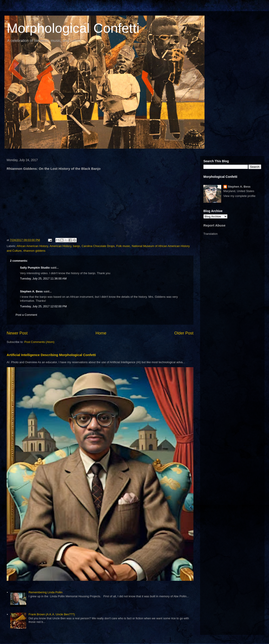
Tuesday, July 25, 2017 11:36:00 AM (43, 278)
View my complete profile (239, 196)
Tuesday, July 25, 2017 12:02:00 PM (43, 306)
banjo (76, 246)
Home (101, 333)
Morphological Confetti (73, 28)
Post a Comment (26, 315)
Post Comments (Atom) (39, 342)
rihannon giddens (34, 251)
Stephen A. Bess (31, 291)
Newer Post (17, 333)
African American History (32, 246)
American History (60, 246)
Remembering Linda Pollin (45, 592)
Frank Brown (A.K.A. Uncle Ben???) (52, 614)
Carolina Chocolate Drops (98, 246)
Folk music (123, 246)
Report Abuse (214, 225)
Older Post (184, 333)
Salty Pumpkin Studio (35, 268)
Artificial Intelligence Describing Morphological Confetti (51, 355)
